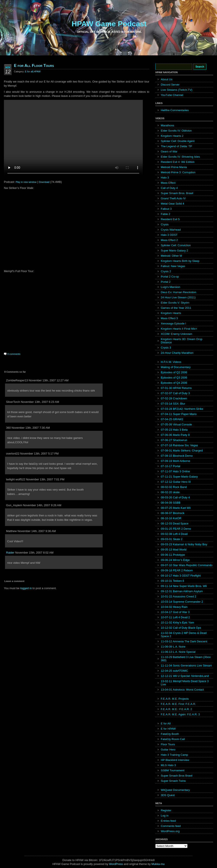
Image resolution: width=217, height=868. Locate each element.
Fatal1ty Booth (170, 734)
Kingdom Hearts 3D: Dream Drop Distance (182, 341)
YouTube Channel (172, 95)
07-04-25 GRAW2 (172, 419)
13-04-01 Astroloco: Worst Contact (182, 690)
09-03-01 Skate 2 (172, 539)
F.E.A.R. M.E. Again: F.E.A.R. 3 (180, 714)
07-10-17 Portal (171, 466)
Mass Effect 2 (169, 240)
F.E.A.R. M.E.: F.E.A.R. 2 (176, 709)
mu (163, 864)
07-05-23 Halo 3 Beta (174, 430)
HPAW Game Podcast (109, 24)
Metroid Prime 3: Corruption (178, 172)
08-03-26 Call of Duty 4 (175, 497)
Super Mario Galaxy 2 (174, 250)
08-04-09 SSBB (171, 503)
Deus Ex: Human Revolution (178, 292)
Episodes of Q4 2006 (174, 383)
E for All (166, 723)
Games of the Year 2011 (176, 308)
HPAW (37, 71)
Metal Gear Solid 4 (173, 204)
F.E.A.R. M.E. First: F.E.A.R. (178, 704)
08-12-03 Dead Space (175, 523)
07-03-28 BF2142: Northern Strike (182, 409)
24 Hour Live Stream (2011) (178, 297)
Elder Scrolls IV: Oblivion (176, 131)
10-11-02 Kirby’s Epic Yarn (177, 622)
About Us (167, 79)
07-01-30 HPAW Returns (176, 388)
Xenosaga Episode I (173, 323)
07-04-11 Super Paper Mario (179, 414)
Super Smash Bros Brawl (177, 776)
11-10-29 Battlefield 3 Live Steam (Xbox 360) (186, 659)
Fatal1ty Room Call (173, 739)
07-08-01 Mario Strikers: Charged (182, 451)
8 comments (14, 354)
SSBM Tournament (173, 770)
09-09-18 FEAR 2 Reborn (177, 570)
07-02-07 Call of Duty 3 (175, 393)
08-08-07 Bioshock (173, 513)
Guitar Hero (168, 750)
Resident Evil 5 (170, 219)
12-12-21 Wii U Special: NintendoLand (185, 676)
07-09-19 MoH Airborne (175, 461)
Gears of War (169, 151)
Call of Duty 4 (169, 188)
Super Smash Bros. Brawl (177, 193)
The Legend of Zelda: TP (176, 146)
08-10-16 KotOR (171, 518)
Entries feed (168, 821)
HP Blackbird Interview (175, 760)
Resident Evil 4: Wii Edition (178, 162)
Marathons (167, 125)
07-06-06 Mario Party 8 (175, 435)
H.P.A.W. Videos (171, 362)
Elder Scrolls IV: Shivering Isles (180, 157)
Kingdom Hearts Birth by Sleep (180, 261)
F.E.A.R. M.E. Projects (175, 699)
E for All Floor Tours (34, 66)
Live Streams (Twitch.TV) (177, 90)
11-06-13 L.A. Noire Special (178, 652)
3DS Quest (168, 795)
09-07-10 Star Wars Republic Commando (187, 565)
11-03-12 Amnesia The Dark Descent (184, 641)
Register (166, 810)
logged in (26, 588)
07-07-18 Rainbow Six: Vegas (179, 445)
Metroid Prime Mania (174, 167)
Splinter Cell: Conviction (176, 245)
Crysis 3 (166, 348)
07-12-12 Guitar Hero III (176, 482)
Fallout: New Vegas (173, 266)
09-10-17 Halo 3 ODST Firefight (181, 576)
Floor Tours (168, 744)
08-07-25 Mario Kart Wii (176, 508)
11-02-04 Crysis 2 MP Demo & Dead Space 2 (184, 635)
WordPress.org (170, 831)
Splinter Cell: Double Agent (178, 141)
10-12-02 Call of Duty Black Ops (181, 628)
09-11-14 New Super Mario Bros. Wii (184, 586)
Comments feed (171, 826)
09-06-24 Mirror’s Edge (175, 560)
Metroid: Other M (171, 256)
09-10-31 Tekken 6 (172, 581)
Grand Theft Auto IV (173, 198)
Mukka (156, 864)
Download (44, 182)
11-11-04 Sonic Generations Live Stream (186, 665)
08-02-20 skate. (171, 492)
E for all (29, 71)
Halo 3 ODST (169, 235)
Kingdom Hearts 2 (172, 136)
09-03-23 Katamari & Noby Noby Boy (184, 544)
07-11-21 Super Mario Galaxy (179, 477)
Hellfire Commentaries (175, 110)
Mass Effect (168, 183)
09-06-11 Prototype (173, 555)
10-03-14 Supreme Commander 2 (182, 602)
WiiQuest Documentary (175, 790)
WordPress (116, 864)
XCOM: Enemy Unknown (177, 334)
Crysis (165, 224)
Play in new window (26, 182)
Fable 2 (165, 214)
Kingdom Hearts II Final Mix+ (179, 329)
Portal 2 (166, 282)
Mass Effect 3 (169, 318)
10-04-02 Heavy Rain (174, 607)
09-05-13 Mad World (174, 550)
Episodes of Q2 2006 (174, 372)
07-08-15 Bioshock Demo (177, 456)
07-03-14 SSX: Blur (173, 404)
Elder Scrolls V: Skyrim (175, 303)
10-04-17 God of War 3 (175, 612)
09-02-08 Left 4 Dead (174, 534)
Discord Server (170, 85)
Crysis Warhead (171, 230)
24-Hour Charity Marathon (177, 353)
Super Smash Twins (173, 781)
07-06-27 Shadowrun (174, 440)
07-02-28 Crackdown (174, 398)
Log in (165, 816)
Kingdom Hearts (171, 313)
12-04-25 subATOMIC (174, 671)
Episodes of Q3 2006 (174, 378)
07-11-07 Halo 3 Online (175, 471)
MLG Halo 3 (168, 765)
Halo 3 (165, 178)
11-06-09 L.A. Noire (173, 647)
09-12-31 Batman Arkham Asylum (182, 591)
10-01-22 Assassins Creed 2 (178, 596)
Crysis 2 (166, 271)
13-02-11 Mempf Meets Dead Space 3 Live (185, 683)
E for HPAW (168, 729)
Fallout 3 (166, 209)
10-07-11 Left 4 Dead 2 (175, 617)
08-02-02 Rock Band (174, 487)
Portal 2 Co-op (170, 277)
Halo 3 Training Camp (174, 755)
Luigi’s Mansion (170, 287)
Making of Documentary (176, 367)
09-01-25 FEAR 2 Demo (176, 529)
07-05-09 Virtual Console (176, 424)
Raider (10, 553)
